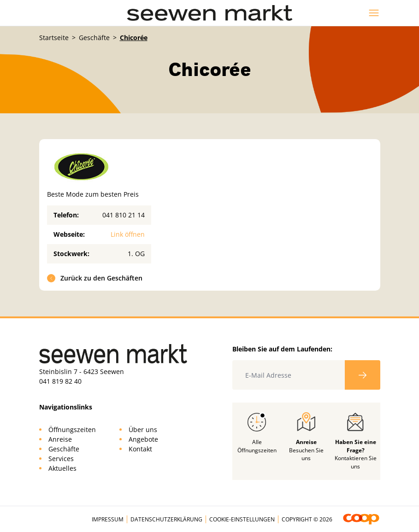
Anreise (60, 439)
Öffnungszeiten (72, 430)
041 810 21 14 (124, 215)
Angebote (143, 439)
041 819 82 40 (60, 381)
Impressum (108, 519)
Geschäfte (94, 38)
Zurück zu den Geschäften (95, 278)
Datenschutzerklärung (166, 519)
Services (61, 459)
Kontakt (140, 449)
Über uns (143, 430)
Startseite (54, 38)
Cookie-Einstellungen (242, 519)
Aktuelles (62, 468)
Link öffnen (128, 234)
